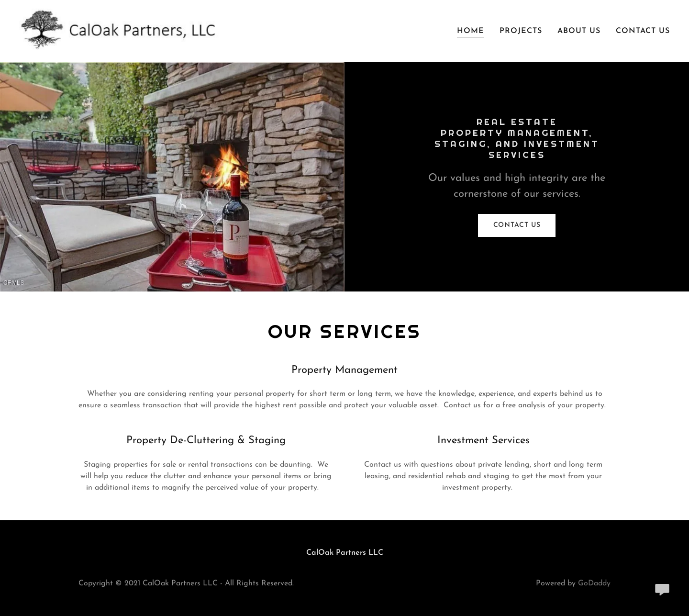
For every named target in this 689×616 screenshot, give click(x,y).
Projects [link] (521, 31)
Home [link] (471, 31)
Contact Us (517, 225)
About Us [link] (579, 31)
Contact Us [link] (643, 31)
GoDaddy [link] (594, 583)
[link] (119, 31)
